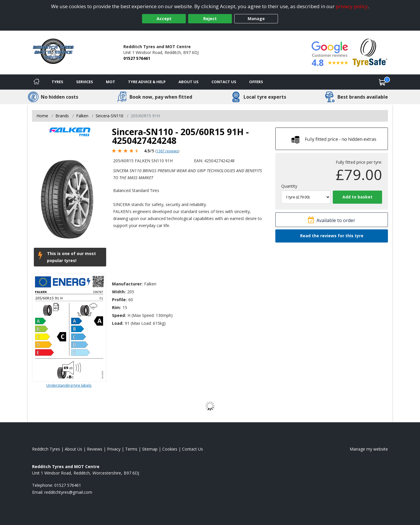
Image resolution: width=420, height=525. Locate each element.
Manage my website (369, 449)
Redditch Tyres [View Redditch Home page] (46, 449)
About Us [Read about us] (73, 449)
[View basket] (382, 82)
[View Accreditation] (370, 52)
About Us (189, 82)
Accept (164, 19)
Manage (256, 19)
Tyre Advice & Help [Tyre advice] (147, 82)
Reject (210, 19)
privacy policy (352, 6)
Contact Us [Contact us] (224, 82)
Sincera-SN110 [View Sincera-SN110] (110, 116)
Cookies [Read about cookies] (170, 449)
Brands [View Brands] (62, 116)
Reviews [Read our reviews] (95, 449)
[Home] (36, 82)
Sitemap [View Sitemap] (150, 449)
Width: (119, 292)
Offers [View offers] (256, 82)
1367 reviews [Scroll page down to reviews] (167, 151)
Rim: (117, 307)
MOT (111, 82)
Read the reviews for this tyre (332, 236)
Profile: (119, 300)
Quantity (289, 186)
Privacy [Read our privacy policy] (114, 449)
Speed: (119, 315)
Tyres (57, 82)
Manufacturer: (127, 284)
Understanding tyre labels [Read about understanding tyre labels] (69, 385)
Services (85, 82)
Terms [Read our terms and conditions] (131, 449)
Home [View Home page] (42, 116)
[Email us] (68, 492)
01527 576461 (137, 58)
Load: (118, 323)
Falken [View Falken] (82, 116)
